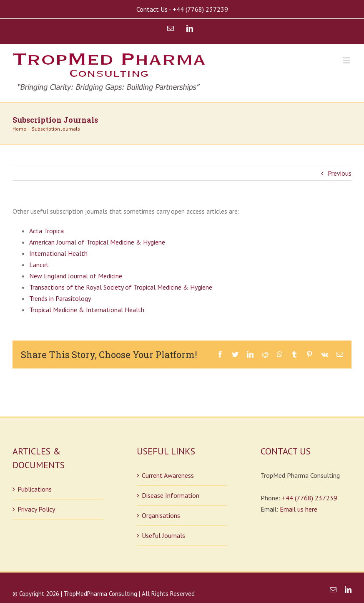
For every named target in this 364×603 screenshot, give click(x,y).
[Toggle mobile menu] (347, 60)
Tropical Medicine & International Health (87, 310)
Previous (340, 173)
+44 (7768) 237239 (310, 498)
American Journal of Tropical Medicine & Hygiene (97, 242)
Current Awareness (168, 475)
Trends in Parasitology (60, 298)
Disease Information (171, 495)
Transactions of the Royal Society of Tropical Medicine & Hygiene (121, 287)
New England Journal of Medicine (76, 276)
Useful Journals (163, 535)
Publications (35, 489)
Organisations (161, 515)
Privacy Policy (36, 509)
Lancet (39, 265)
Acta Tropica (46, 231)
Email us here (299, 509)
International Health (58, 253)
